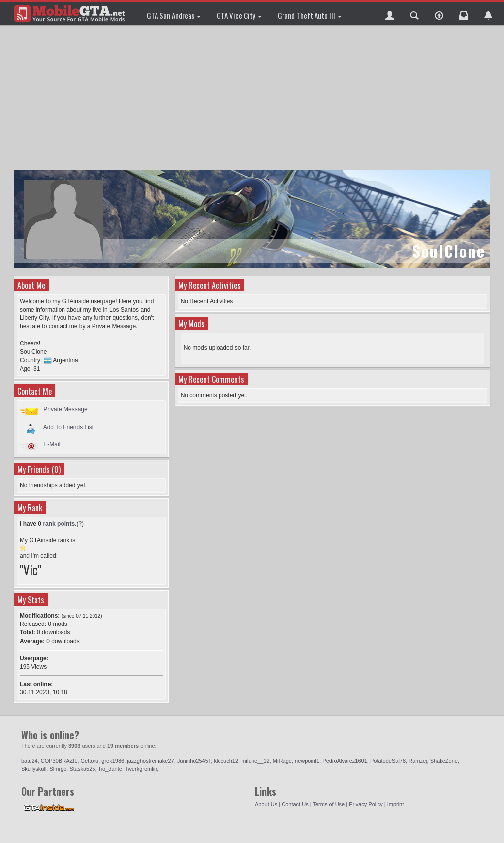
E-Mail (52, 444)
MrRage (282, 761)
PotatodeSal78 (388, 761)
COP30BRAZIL (59, 761)
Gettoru (90, 761)
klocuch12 (226, 761)
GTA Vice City (239, 15)
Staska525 (82, 769)
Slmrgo (58, 769)
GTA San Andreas (174, 15)
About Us (266, 804)
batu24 (30, 761)
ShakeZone (444, 761)
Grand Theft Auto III (310, 15)
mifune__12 (255, 761)
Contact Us (295, 804)
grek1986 (113, 761)
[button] (390, 13)
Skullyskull (34, 769)
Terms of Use (329, 804)
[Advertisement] (253, 98)
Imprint (396, 804)
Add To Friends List (69, 427)
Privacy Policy (366, 804)
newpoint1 (307, 761)
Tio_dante (110, 769)
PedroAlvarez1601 (345, 761)
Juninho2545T (194, 761)
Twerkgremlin (141, 769)
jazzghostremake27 (150, 761)
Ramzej (418, 761)
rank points (59, 524)
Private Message (65, 409)
